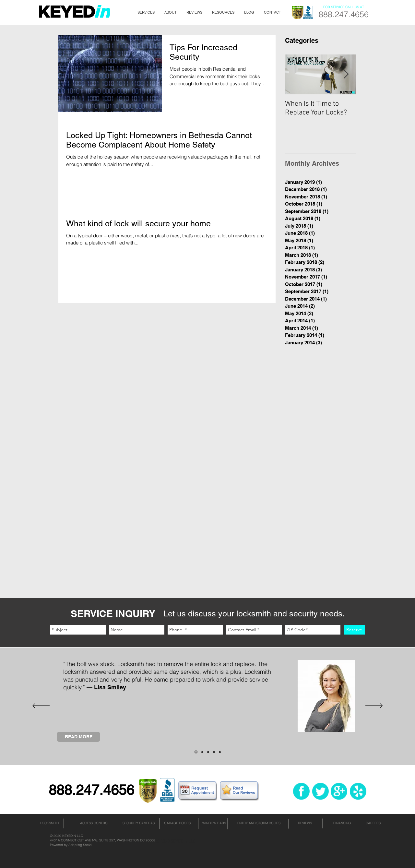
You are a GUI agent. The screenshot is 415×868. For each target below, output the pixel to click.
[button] (146, 12)
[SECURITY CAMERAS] (138, 823)
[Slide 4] (214, 752)
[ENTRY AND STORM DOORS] (259, 823)
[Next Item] (346, 74)
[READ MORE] (78, 737)
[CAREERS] (373, 823)
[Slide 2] (202, 752)
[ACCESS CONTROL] (95, 823)
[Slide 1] (196, 752)
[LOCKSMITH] (49, 823)
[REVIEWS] (305, 823)
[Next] (374, 706)
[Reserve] (354, 630)
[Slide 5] (220, 752)
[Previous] (41, 706)
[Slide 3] (208, 752)
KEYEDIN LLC (73, 836)
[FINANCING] (342, 823)
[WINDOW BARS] (214, 823)
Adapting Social (80, 845)
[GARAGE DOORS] (177, 823)
